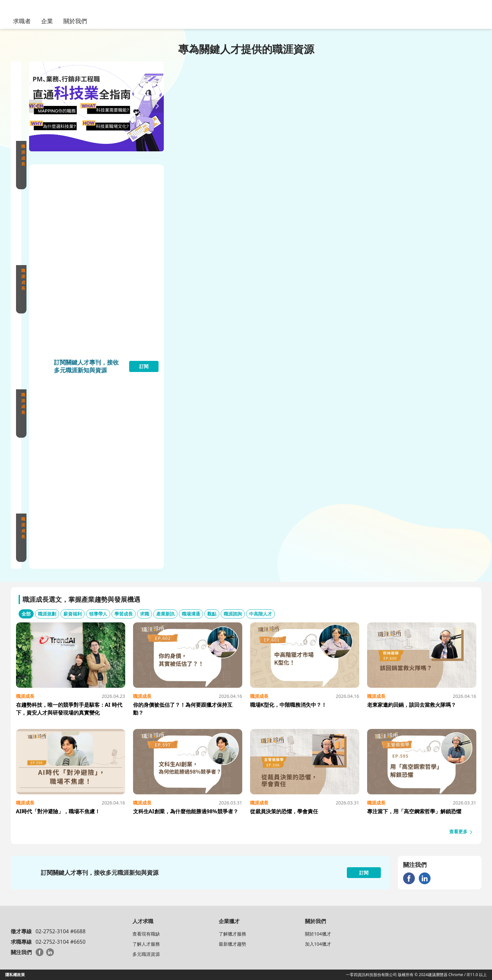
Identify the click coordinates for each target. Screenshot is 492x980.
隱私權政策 (15, 975)
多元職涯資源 (146, 954)
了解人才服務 (146, 944)
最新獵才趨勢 (232, 944)
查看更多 (461, 831)
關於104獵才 (318, 934)
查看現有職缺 (146, 934)
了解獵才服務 (232, 934)
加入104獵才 (318, 944)
